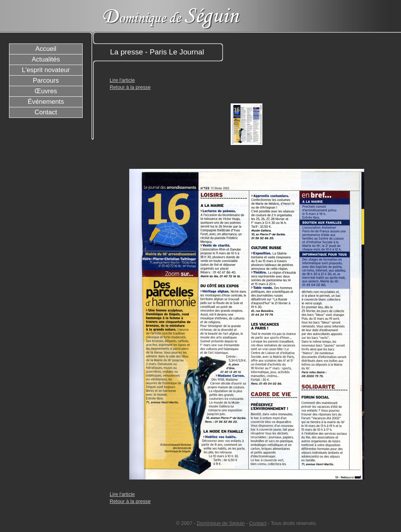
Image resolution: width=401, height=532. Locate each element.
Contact (258, 523)
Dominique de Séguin (220, 523)
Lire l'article (122, 80)
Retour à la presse (130, 87)
